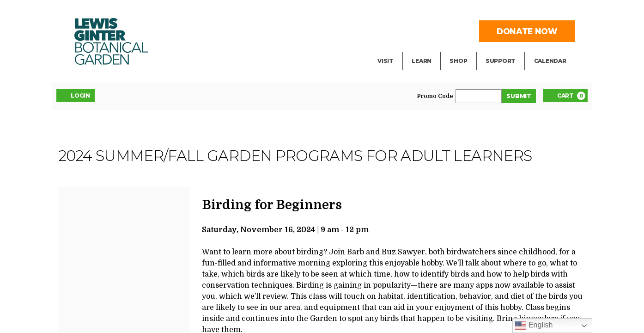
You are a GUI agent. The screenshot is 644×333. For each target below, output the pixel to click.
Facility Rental (404, 12)
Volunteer (503, 49)
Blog (419, 49)
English (534, 326)
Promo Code (435, 96)
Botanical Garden (111, 41)
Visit (386, 61)
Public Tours (434, 31)
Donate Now (527, 31)
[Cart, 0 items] (565, 96)
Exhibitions (398, 49)
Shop (458, 61)
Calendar (550, 61)
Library (425, 12)
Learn (422, 61)
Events (390, 31)
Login (76, 95)
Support (501, 61)
